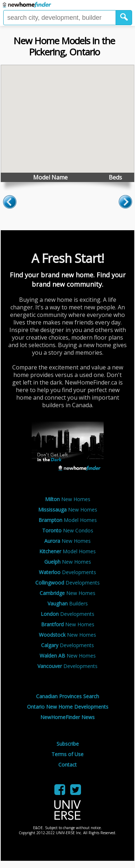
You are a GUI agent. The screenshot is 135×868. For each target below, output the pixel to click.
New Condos (68, 530)
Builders (68, 603)
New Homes (68, 499)
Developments (67, 572)
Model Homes (68, 520)
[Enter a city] (60, 18)
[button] (124, 18)
